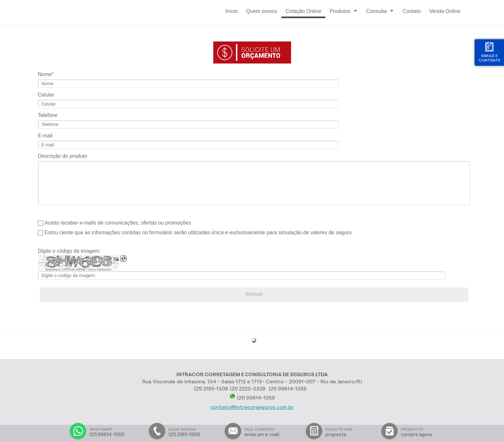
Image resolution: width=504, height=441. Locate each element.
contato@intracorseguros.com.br (252, 407)
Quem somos (262, 11)
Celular (46, 95)
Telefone (48, 115)
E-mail (45, 136)
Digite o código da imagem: (69, 251)
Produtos (344, 11)
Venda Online (445, 11)
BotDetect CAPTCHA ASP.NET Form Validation (78, 270)
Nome (45, 74)
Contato (412, 11)
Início (231, 11)
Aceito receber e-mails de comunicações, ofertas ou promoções (118, 223)
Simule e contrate (489, 52)
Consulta (380, 11)
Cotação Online (303, 11)
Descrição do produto (63, 156)
